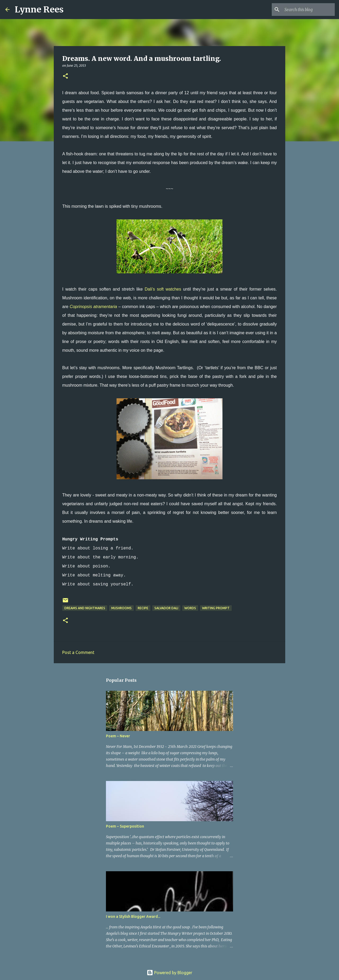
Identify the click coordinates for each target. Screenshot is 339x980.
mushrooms (121, 608)
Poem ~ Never (118, 736)
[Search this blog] (307, 10)
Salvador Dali (166, 608)
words (190, 608)
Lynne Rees (39, 10)
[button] (65, 76)
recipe (143, 608)
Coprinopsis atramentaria (93, 307)
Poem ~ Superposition (125, 826)
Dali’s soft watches (163, 289)
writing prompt (216, 608)
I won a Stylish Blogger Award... (133, 916)
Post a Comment (78, 652)
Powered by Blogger (169, 973)
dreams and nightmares (85, 608)
